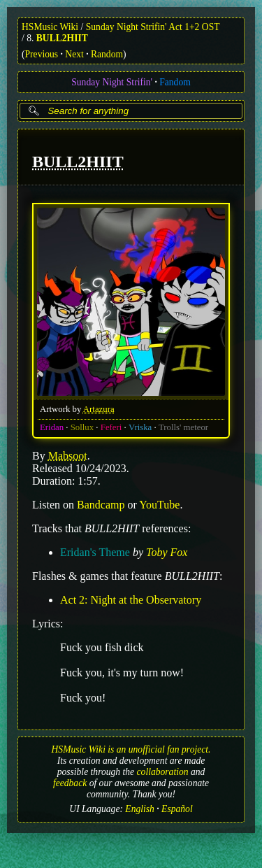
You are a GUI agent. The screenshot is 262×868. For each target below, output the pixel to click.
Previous (42, 54)
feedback (70, 783)
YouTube (159, 504)
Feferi (111, 427)
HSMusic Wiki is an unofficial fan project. (131, 749)
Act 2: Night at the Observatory (131, 599)
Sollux (82, 427)
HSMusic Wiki (50, 27)
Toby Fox (167, 552)
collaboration (163, 772)
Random (107, 54)
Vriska (140, 427)
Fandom (175, 82)
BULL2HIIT (62, 38)
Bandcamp (101, 504)
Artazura (99, 408)
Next (74, 54)
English (140, 809)
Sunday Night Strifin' (112, 82)
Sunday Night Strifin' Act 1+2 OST (153, 27)
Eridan (52, 427)
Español (177, 809)
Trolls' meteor (183, 427)
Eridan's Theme (95, 552)
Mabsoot (68, 455)
